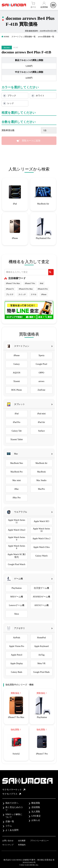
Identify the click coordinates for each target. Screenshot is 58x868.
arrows (41, 381)
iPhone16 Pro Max (26, 289)
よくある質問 (12, 830)
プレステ (10, 294)
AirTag (41, 655)
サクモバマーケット (14, 790)
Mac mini (17, 480)
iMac (17, 489)
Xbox (17, 614)
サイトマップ (8, 845)
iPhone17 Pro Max (13, 283)
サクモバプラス (12, 794)
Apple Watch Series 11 (17, 521)
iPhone (44, 294)
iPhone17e (10, 289)
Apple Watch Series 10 (41, 530)
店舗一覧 (10, 821)
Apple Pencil (17, 655)
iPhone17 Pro (30, 283)
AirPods (17, 638)
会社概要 (22, 841)
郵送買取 (36, 803)
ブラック (12, 96)
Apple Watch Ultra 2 (41, 539)
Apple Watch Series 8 (17, 547)
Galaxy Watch (41, 556)
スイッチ (22, 294)
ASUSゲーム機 (41, 605)
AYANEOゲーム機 (41, 597)
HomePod (41, 638)
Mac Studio (41, 480)
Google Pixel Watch (17, 564)
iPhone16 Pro (43, 289)
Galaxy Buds (17, 672)
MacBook (41, 472)
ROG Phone (17, 390)
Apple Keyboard (41, 646)
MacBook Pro (17, 472)
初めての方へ (12, 803)
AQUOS (17, 373)
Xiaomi (17, 381)
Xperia (41, 355)
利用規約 (22, 845)
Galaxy (17, 364)
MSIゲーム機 (17, 597)
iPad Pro (17, 422)
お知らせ (36, 820)
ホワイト (40, 96)
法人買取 (36, 812)
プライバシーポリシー (39, 841)
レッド (11, 103)
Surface (41, 431)
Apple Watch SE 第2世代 (17, 556)
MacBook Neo (17, 463)
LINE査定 (36, 816)
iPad (42, 283)
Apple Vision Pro (17, 646)
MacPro (41, 489)
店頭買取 (36, 807)
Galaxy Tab (17, 431)
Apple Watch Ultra (41, 547)
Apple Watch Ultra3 (17, 530)
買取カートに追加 (31, 141)
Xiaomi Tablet (17, 439)
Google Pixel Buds (41, 672)
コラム (9, 826)
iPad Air (41, 422)
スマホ (34, 294)
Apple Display (17, 663)
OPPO (41, 373)
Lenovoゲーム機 (17, 605)
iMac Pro (17, 498)
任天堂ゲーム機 (41, 588)
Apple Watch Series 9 (17, 539)
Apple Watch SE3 (41, 521)
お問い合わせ (8, 841)
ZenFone (41, 390)
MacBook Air (41, 463)
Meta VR (41, 663)
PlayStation (17, 588)
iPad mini (41, 414)
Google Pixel (41, 364)
